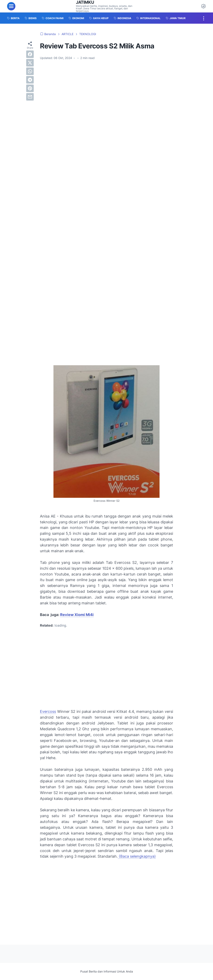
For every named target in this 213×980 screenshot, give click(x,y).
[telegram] (30, 80)
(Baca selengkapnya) (137, 856)
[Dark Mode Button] (203, 6)
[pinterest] (30, 88)
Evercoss (48, 711)
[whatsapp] (30, 71)
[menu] (11, 6)
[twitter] (30, 63)
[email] (30, 97)
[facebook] (30, 54)
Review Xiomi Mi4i (77, 615)
